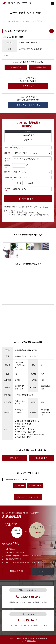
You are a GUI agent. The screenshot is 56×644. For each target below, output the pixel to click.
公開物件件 (16, 67)
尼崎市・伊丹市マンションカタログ (21, 21)
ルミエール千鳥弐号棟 (37, 21)
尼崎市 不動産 (6, 21)
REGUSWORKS (31, 641)
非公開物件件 (40, 67)
